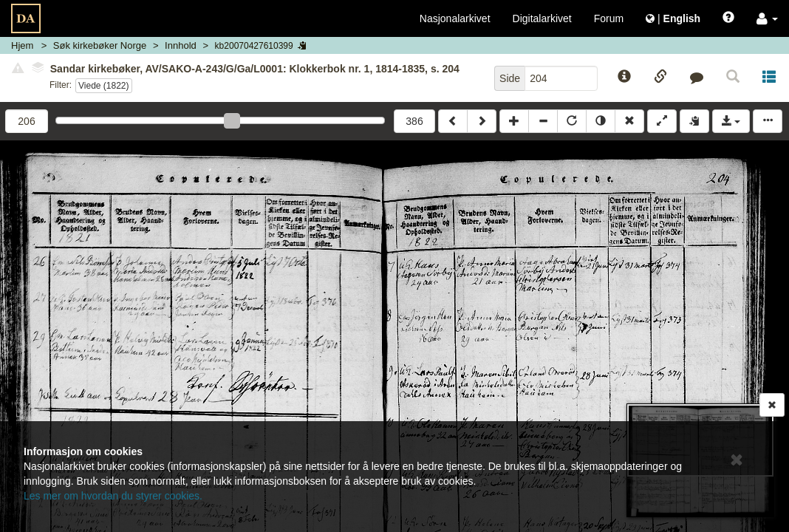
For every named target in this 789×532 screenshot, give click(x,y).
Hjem (22, 45)
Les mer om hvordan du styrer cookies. (113, 496)
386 (414, 121)
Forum (609, 18)
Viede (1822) (104, 86)
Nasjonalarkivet (455, 18)
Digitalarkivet (542, 18)
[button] (767, 18)
